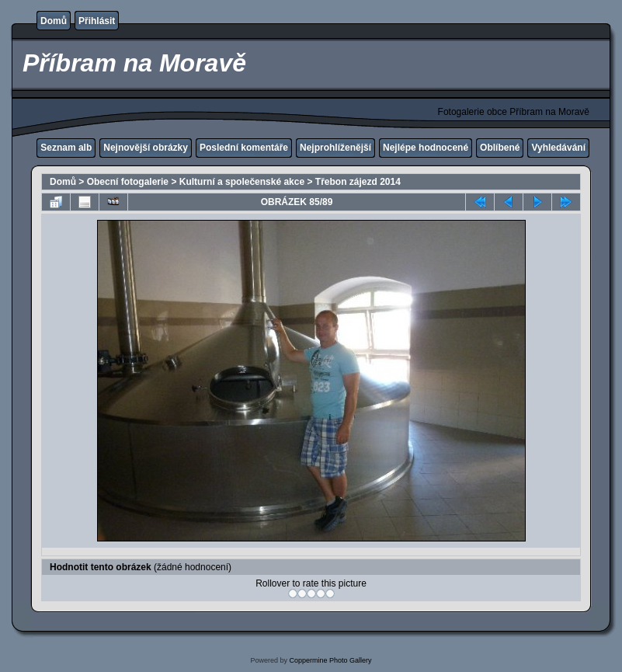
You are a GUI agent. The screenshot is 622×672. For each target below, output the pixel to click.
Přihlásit (97, 21)
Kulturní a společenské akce (242, 182)
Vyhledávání (558, 148)
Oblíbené (500, 148)
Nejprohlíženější (335, 148)
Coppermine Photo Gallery (330, 660)
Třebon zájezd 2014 (358, 182)
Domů (54, 21)
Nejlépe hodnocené (426, 148)
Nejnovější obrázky (146, 148)
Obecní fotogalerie (128, 182)
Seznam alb (66, 148)
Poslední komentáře (244, 148)
